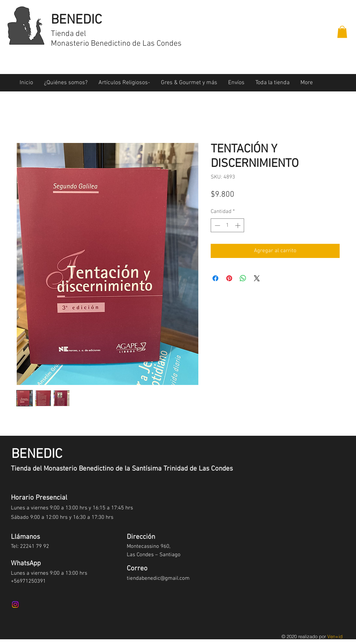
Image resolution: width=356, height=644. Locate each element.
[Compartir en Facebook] (215, 278)
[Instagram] (15, 604)
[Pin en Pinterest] (229, 278)
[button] (342, 32)
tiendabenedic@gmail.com (158, 578)
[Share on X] (257, 278)
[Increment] (238, 225)
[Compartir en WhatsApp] (243, 278)
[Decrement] (217, 225)
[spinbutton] (228, 225)
